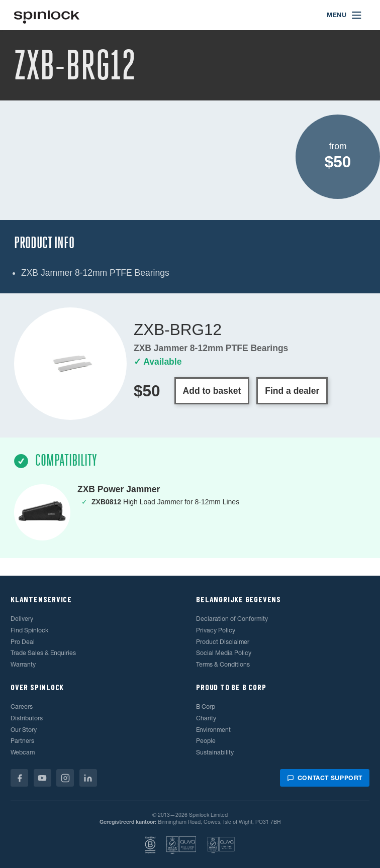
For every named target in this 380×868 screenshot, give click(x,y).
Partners (22, 741)
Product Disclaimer (223, 642)
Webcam (23, 752)
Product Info (44, 243)
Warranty (23, 664)
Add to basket (212, 391)
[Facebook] (19, 778)
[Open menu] (345, 15)
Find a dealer (292, 391)
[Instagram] (65, 778)
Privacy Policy (216, 630)
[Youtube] (42, 778)
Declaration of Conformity (232, 619)
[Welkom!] (47, 15)
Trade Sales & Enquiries (43, 653)
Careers (22, 707)
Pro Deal (23, 642)
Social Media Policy (224, 653)
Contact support (325, 778)
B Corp (206, 707)
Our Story (24, 730)
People (206, 741)
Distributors (27, 718)
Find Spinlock (29, 630)
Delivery (22, 619)
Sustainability (215, 752)
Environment (213, 730)
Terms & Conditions (223, 664)
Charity (206, 718)
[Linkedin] (88, 778)
